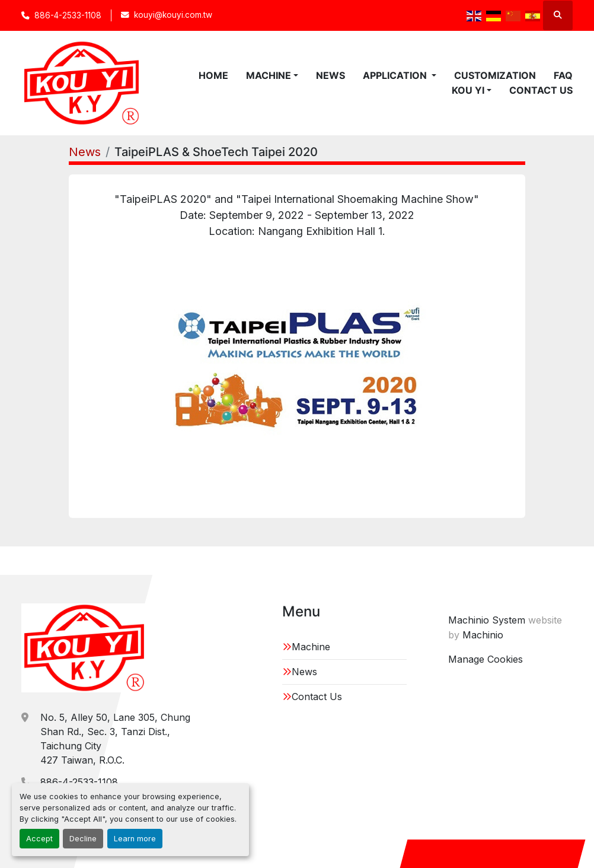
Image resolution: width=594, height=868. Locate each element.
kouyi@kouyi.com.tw (173, 15)
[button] (272, 75)
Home (213, 75)
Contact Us (541, 90)
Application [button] (396, 75)
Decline (83, 839)
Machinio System (487, 620)
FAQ (563, 75)
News (330, 75)
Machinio (483, 635)
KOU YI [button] (468, 90)
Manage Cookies (486, 659)
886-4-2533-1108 (68, 15)
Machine (269, 75)
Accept (39, 839)
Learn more (135, 839)
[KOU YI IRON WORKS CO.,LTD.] (84, 648)
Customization (495, 75)
